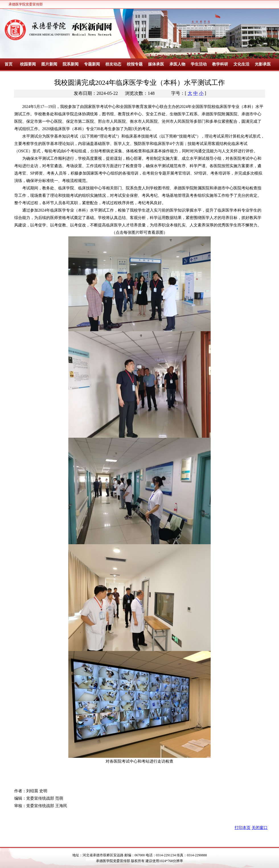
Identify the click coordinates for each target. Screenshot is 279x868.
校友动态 (113, 64)
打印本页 (243, 828)
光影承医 (263, 64)
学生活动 (199, 64)
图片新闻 (49, 64)
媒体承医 (156, 64)
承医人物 (177, 64)
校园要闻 (28, 64)
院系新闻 (71, 64)
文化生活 (241, 64)
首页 (9, 64)
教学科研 (220, 64)
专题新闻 (92, 64)
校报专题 (135, 64)
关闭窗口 (260, 828)
